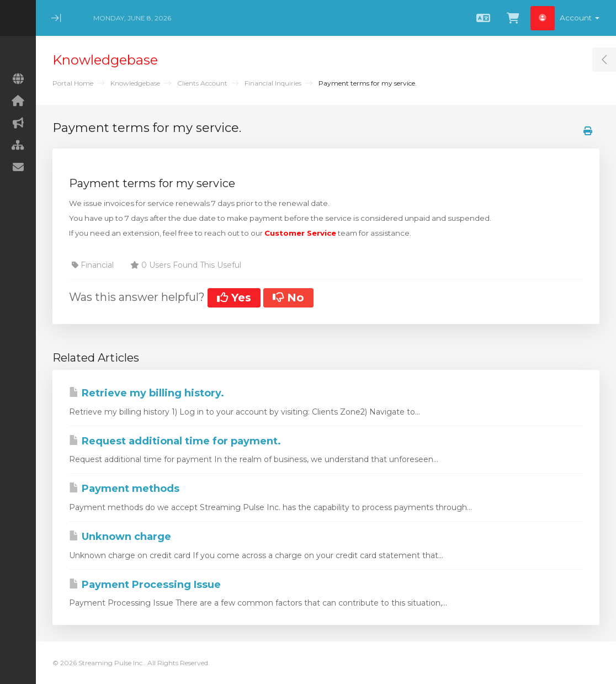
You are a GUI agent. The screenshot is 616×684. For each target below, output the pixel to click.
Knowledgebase (135, 83)
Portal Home (73, 83)
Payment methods (124, 489)
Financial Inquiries (273, 83)
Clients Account (202, 83)
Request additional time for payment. (175, 441)
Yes (234, 298)
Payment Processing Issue (145, 585)
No (288, 298)
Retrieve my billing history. (147, 393)
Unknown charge (120, 537)
